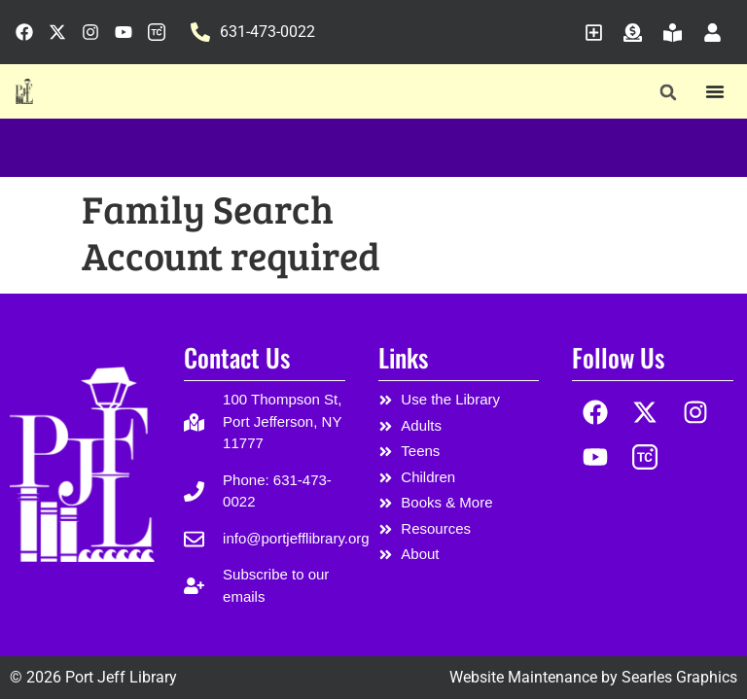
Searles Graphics (679, 677)
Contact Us (237, 357)
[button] (668, 92)
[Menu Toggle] (715, 91)
